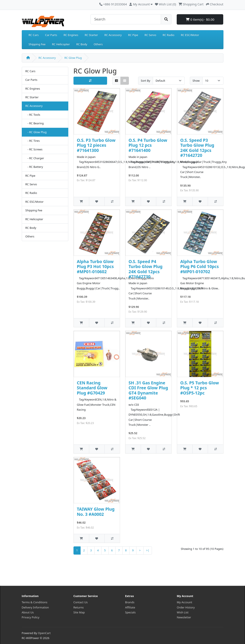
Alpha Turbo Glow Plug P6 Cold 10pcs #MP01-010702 (200, 267)
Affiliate (130, 607)
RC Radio (169, 35)
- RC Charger (35, 158)
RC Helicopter (61, 44)
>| (148, 550)
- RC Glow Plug (36, 132)
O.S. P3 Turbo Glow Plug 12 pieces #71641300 (96, 145)
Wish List (183, 612)
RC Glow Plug (73, 58)
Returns (79, 607)
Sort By (146, 81)
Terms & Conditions (35, 602)
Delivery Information (35, 607)
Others (98, 44)
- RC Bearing (35, 123)
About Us (28, 612)
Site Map (79, 612)
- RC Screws (34, 149)
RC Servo (150, 35)
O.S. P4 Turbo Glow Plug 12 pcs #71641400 (148, 145)
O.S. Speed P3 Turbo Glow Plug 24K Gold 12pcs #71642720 (197, 148)
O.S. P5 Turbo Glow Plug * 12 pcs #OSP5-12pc (200, 388)
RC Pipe (133, 35)
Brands (130, 602)
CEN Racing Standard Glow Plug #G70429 (92, 388)
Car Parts (51, 35)
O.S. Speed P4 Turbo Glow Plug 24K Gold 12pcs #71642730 (146, 269)
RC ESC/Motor (190, 35)
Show (196, 81)
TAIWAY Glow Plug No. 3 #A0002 (96, 511)
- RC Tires (33, 141)
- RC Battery (34, 167)
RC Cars (34, 35)
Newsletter (184, 617)
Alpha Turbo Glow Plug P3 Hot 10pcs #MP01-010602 (95, 267)
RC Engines (71, 35)
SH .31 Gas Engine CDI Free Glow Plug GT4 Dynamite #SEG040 (148, 390)
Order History (186, 607)
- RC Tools (33, 115)
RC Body (82, 44)
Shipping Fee (37, 44)
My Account (185, 602)
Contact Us (81, 602)
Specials (130, 612)
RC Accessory (113, 35)
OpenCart (44, 633)
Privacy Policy (31, 617)
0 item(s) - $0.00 (200, 19)
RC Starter (91, 35)
